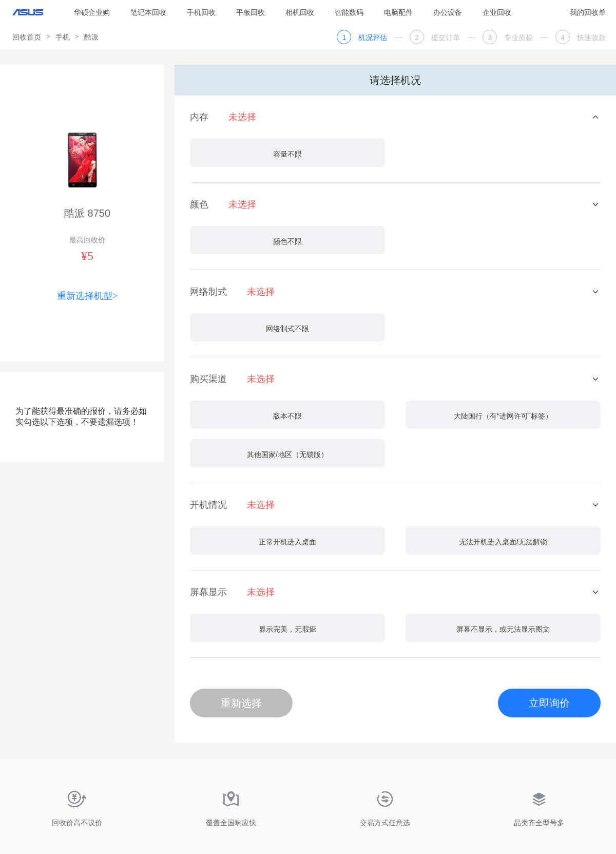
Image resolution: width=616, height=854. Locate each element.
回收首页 (27, 37)
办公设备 (448, 12)
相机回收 (300, 12)
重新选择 (241, 703)
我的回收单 (588, 12)
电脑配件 (398, 12)
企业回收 (497, 12)
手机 (63, 37)
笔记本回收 (148, 12)
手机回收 (201, 12)
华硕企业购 (92, 12)
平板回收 (251, 12)
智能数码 (349, 12)
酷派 (91, 37)
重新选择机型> (87, 296)
